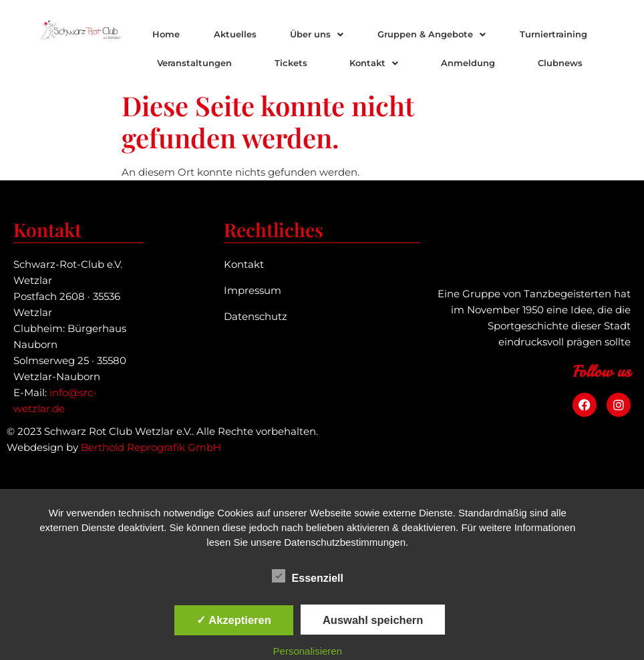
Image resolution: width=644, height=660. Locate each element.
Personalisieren (308, 651)
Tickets (291, 63)
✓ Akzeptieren (234, 620)
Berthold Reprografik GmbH (151, 447)
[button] (317, 34)
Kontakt (374, 63)
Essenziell (308, 576)
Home (166, 34)
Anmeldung (468, 63)
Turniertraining (553, 34)
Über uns (317, 34)
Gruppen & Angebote (432, 34)
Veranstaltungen (194, 63)
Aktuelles (235, 34)
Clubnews (560, 63)
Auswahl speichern (373, 620)
